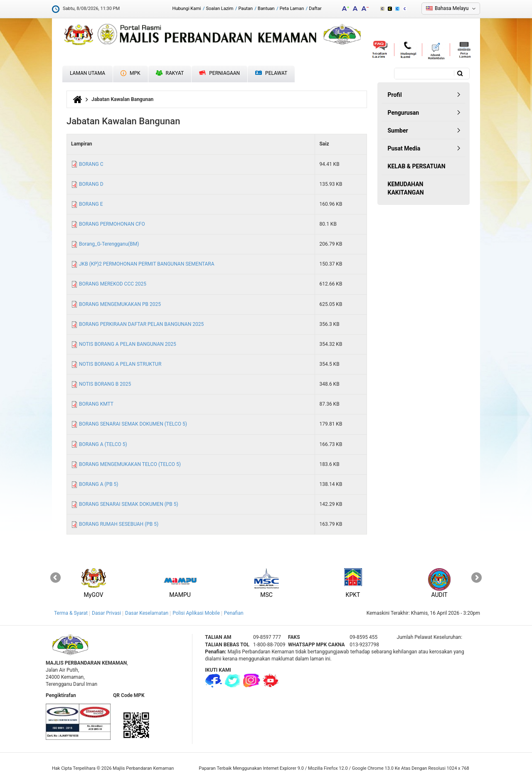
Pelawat (271, 73)
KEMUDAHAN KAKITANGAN (406, 188)
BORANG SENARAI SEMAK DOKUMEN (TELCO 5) (133, 424)
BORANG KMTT (96, 404)
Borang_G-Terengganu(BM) (109, 244)
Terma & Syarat (71, 613)
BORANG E (91, 204)
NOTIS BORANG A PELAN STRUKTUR (120, 364)
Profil (395, 95)
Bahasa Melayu (452, 8)
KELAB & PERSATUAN (417, 166)
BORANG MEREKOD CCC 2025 (113, 284)
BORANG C (91, 164)
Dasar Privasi (106, 613)
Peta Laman (292, 9)
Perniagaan (219, 73)
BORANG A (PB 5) (99, 484)
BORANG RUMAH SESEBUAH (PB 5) (119, 524)
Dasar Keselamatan (147, 613)
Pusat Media (404, 148)
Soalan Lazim (220, 9)
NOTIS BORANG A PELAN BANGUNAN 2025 (128, 344)
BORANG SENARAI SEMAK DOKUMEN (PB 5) (129, 504)
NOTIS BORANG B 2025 (105, 384)
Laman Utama (87, 73)
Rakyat (170, 73)
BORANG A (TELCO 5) (103, 444)
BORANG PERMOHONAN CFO (112, 224)
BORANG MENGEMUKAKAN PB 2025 (120, 304)
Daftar (315, 9)
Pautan (245, 9)
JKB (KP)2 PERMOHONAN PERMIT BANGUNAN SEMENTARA (147, 264)
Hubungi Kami (186, 9)
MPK (131, 73)
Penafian (234, 613)
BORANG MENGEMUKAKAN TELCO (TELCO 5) (130, 464)
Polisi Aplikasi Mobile (196, 613)
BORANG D (91, 184)
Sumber (398, 131)
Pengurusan (404, 113)
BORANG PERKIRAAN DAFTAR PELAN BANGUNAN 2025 (141, 324)
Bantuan (266, 9)
